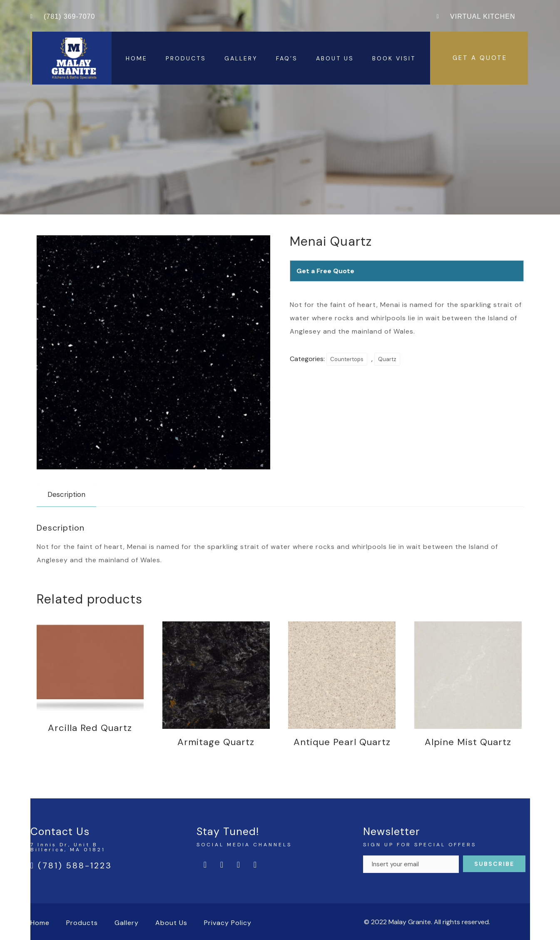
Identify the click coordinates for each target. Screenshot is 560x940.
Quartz (387, 359)
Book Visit (394, 58)
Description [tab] (66, 494)
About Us (335, 58)
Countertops (347, 359)
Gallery (241, 58)
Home (137, 58)
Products (186, 58)
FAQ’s (287, 58)
